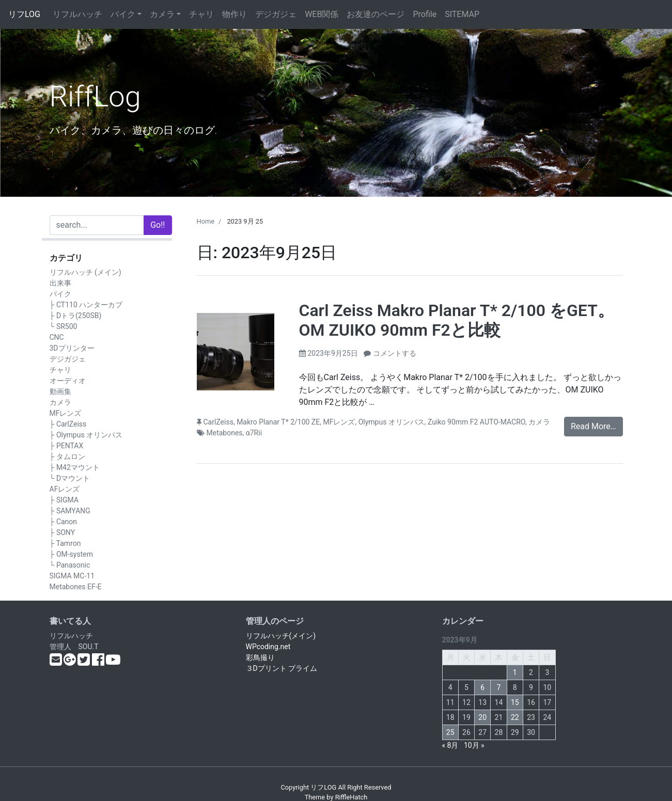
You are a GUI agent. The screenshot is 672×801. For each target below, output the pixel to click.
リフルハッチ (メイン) (85, 272)
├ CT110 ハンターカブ (86, 305)
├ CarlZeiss (68, 424)
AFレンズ (65, 489)
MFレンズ (66, 413)
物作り (235, 14)
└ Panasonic (70, 565)
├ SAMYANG (70, 511)
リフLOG (24, 14)
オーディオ (68, 381)
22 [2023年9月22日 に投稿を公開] (515, 717)
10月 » (474, 745)
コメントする (395, 353)
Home (206, 221)
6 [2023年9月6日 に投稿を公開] (482, 687)
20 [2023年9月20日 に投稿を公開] (482, 717)
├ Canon (64, 522)
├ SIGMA (64, 500)
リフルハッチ (77, 14)
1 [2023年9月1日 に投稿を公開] (515, 672)
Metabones (225, 433)
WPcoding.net (268, 647)
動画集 (60, 391)
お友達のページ (376, 14)
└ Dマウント (70, 478)
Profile (425, 14)
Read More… (593, 426)
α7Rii (254, 433)
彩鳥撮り (260, 657)
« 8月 (450, 745)
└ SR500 (64, 326)
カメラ (162, 14)
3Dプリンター (72, 348)
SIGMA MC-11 (72, 576)
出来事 (60, 283)
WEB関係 (322, 14)
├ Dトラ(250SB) (76, 316)
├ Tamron (65, 543)
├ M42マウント (75, 467)
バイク (123, 14)
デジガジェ (276, 14)
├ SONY (62, 532)
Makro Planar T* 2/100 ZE (278, 422)
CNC (57, 337)
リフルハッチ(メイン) (281, 636)
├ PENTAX (67, 446)
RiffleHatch (351, 797)
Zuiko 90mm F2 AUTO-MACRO (476, 422)
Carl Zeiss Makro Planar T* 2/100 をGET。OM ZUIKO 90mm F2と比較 (457, 320)
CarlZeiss (218, 422)
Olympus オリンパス (392, 422)
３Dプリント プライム (282, 668)
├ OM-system (71, 554)
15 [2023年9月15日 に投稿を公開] (515, 702)
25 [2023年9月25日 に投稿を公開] (450, 732)
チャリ (201, 14)
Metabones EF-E (76, 587)
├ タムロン (67, 457)
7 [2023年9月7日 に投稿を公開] (499, 687)
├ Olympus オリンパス (86, 435)
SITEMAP (462, 14)
